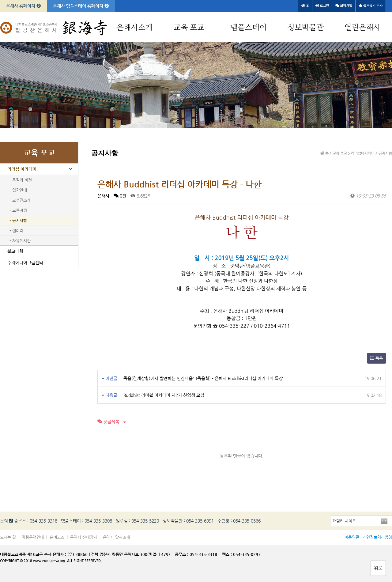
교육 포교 (189, 28)
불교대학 (15, 251)
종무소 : (182, 554)
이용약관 (352, 537)
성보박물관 (305, 28)
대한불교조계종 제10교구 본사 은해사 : (33, 554)
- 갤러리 (16, 231)
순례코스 (57, 537)
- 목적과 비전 (21, 180)
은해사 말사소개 (116, 537)
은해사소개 (135, 28)
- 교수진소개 (20, 200)
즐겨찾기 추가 (371, 6)
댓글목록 (108, 421)
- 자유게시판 (20, 241)
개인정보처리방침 (377, 537)
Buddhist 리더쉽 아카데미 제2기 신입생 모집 (164, 395)
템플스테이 (249, 28)
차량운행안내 (33, 537)
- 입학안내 (18, 190)
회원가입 (344, 6)
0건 (120, 196)
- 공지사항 (18, 220)
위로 (378, 568)
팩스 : (228, 554)
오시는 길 (8, 537)
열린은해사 (362, 28)
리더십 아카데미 (22, 169)
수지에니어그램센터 (25, 263)
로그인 (322, 6)
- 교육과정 (18, 210)
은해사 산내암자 (84, 537)
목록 (377, 358)
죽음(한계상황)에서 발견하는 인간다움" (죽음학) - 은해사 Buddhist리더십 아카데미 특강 (203, 378)
